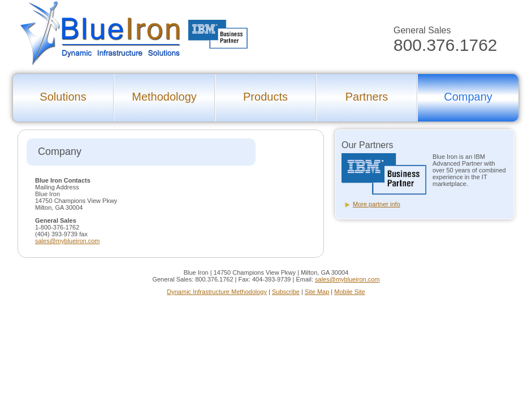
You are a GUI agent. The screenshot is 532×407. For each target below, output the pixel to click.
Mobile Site (349, 292)
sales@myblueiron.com (68, 241)
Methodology (164, 97)
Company (468, 97)
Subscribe (286, 292)
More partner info (377, 204)
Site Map (317, 292)
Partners (367, 97)
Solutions (63, 97)
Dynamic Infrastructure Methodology (217, 292)
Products (265, 97)
